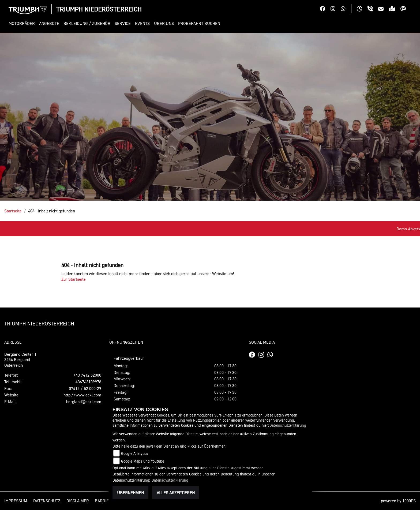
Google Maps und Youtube (143, 461)
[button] (23, 23)
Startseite (13, 211)
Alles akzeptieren (176, 493)
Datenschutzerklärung (288, 425)
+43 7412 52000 (87, 375)
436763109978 (88, 382)
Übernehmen (130, 493)
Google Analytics (135, 453)
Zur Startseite (74, 279)
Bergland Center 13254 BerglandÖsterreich (20, 360)
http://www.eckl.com (82, 395)
